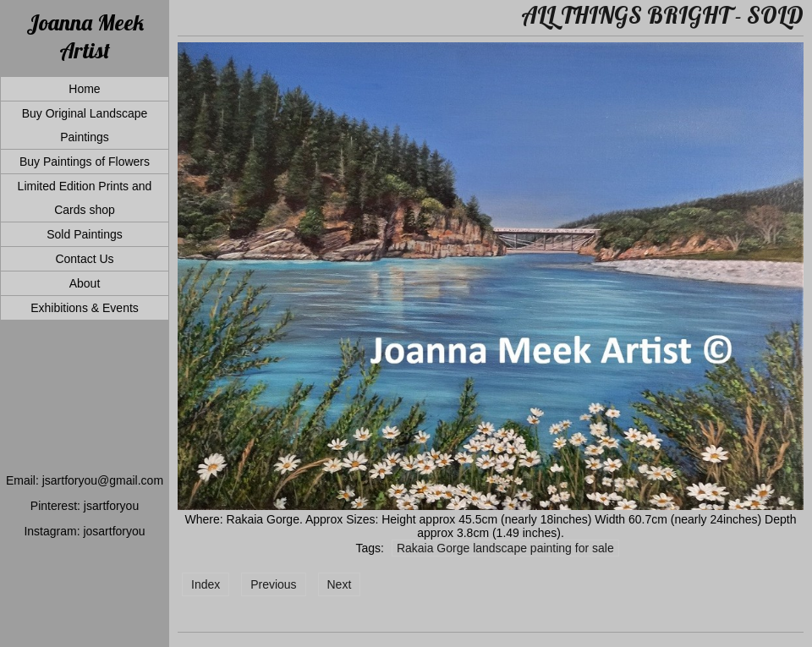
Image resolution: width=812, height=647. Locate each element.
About (85, 283)
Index (206, 584)
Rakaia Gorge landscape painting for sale (505, 548)
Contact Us (84, 259)
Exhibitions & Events (85, 308)
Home (84, 89)
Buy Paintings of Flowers (85, 162)
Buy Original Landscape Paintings (85, 125)
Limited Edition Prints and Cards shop (85, 198)
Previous (273, 584)
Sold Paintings (85, 234)
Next (340, 584)
